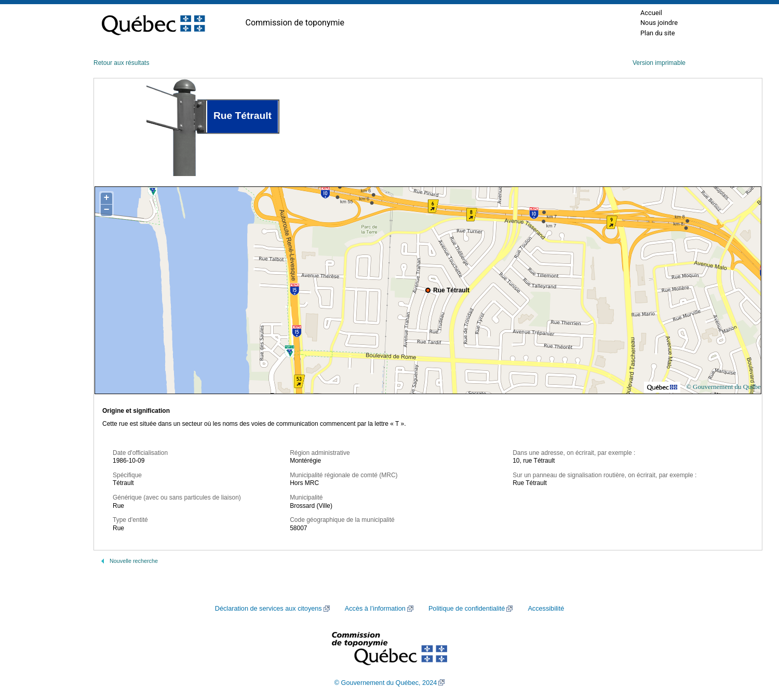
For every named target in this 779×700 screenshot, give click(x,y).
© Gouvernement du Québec (725, 387)
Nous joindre (659, 23)
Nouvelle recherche (134, 561)
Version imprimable (659, 63)
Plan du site (658, 33)
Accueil (651, 13)
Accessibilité (546, 609)
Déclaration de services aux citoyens (268, 609)
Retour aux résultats (121, 63)
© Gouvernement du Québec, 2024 (386, 683)
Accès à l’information (375, 609)
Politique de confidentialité (467, 609)
